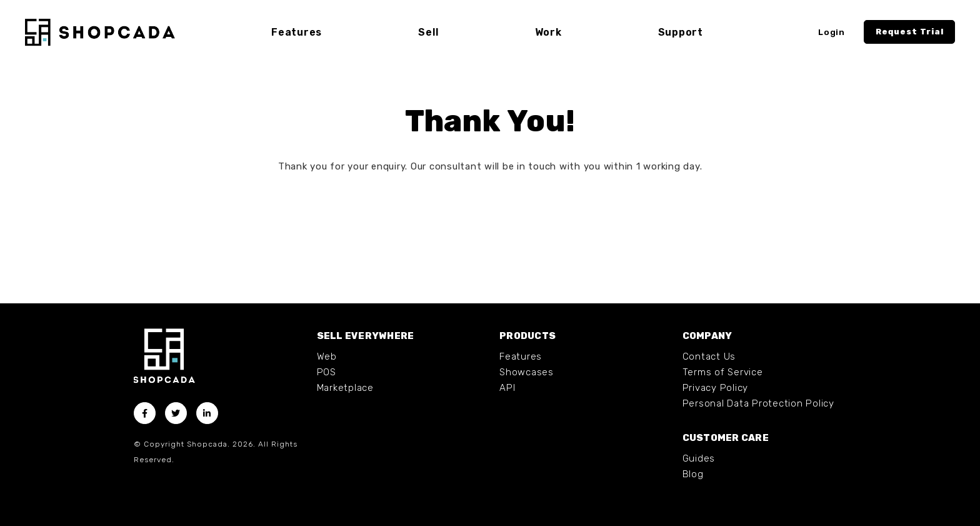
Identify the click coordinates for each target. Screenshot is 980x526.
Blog (693, 474)
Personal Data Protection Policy (758, 403)
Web (327, 357)
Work (548, 32)
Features (521, 357)
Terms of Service (723, 372)
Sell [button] (428, 32)
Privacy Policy (716, 388)
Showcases (527, 372)
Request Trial (910, 32)
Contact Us (709, 357)
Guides (699, 458)
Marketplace (345, 388)
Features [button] (297, 32)
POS (327, 372)
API (507, 388)
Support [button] (681, 32)
